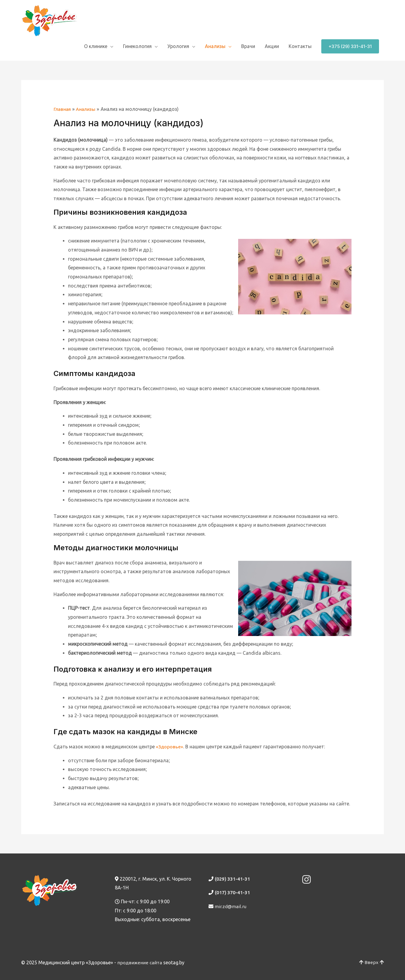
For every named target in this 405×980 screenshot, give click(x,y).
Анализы (215, 46)
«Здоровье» (170, 747)
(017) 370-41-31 (232, 892)
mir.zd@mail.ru (231, 906)
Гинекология (137, 46)
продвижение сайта (140, 962)
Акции (272, 46)
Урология (178, 46)
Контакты (300, 46)
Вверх (372, 962)
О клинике (96, 46)
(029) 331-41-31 (232, 879)
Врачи (248, 46)
